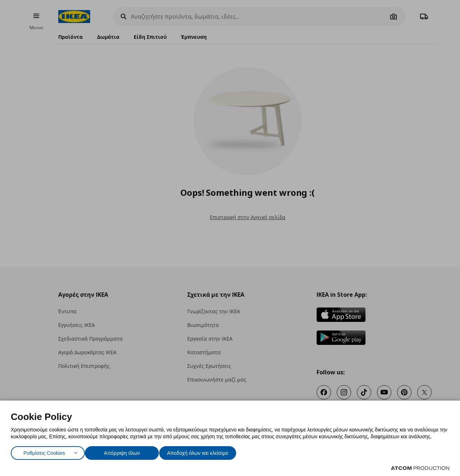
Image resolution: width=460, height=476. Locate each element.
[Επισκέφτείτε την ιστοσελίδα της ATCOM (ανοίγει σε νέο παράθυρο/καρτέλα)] (420, 468)
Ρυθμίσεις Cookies (44, 451)
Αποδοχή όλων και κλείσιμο (209, 451)
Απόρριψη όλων (125, 451)
